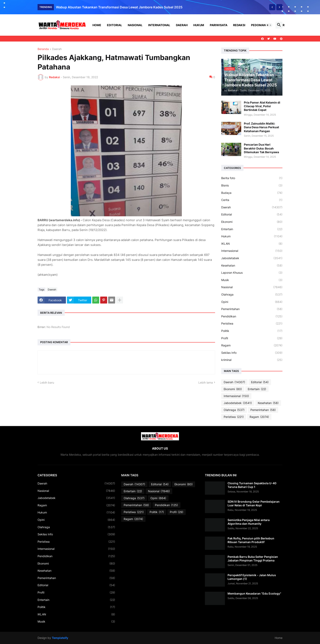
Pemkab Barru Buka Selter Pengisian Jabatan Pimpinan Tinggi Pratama (253, 559)
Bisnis (252, 185)
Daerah (182, 25)
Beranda (43, 49)
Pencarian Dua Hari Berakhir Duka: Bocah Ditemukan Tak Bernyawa (261, 148)
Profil (252, 338)
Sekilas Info (252, 353)
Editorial (114, 25)
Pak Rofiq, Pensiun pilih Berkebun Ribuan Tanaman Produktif (251, 540)
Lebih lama (206, 382)
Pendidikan (252, 316)
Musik (252, 280)
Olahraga (252, 295)
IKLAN (252, 244)
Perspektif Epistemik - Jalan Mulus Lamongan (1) (252, 577)
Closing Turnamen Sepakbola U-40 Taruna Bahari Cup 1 (252, 485)
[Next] (279, 7)
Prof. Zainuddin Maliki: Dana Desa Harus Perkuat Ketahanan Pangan (261, 127)
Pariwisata (219, 25)
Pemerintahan (252, 309)
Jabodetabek (252, 258)
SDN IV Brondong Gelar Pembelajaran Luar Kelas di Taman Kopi (254, 503)
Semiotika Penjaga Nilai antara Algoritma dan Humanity (249, 522)
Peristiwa (252, 324)
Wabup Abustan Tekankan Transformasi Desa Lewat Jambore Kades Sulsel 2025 (119, 7)
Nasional (135, 25)
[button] (269, 25)
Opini (252, 302)
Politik (252, 331)
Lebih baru (47, 382)
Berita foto (252, 178)
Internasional (252, 251)
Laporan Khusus (252, 273)
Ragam (252, 345)
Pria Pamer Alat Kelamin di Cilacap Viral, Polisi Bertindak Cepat (262, 106)
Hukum (199, 25)
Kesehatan (252, 266)
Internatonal (159, 25)
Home (97, 25)
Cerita (252, 200)
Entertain (252, 229)
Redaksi (239, 25)
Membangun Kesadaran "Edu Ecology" (254, 593)
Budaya (252, 193)
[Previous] (272, 7)
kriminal (252, 360)
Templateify (60, 638)
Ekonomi (252, 222)
